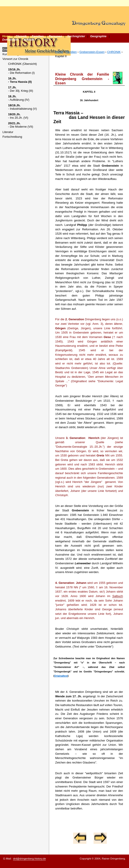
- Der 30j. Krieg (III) (21, 89)
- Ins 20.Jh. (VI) (18, 116)
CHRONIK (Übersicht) (22, 64)
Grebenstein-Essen (92, 52)
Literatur (8, 132)
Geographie (98, 36)
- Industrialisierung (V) (22, 107)
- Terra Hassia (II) (20, 80)
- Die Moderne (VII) (21, 125)
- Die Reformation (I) (21, 71)
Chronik (21, 36)
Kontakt (29, 40)
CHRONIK (114, 52)
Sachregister (76, 36)
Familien (38, 36)
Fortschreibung (12, 137)
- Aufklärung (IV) (19, 98)
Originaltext (61, 676)
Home (6, 36)
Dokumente (10, 40)
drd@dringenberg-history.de (29, 859)
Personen (55, 36)
